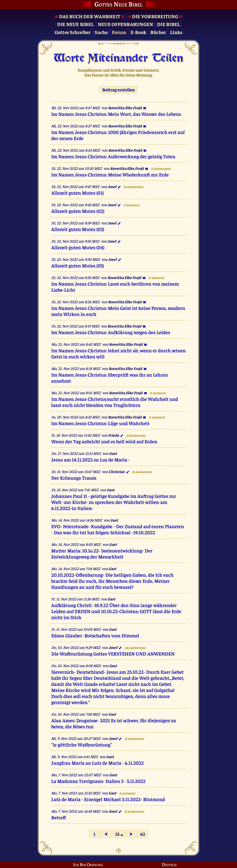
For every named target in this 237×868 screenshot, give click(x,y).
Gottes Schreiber (73, 32)
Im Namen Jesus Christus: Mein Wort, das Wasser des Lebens (116, 114)
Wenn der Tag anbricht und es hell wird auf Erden (104, 441)
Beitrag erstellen (119, 89)
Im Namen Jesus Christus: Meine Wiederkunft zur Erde (110, 174)
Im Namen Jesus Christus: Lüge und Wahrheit (100, 423)
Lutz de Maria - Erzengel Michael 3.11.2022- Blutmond (108, 799)
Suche (101, 32)
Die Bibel (168, 24)
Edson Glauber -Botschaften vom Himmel (95, 635)
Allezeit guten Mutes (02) (78, 211)
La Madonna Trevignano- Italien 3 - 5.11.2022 (98, 781)
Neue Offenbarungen (125, 24)
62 (143, 834)
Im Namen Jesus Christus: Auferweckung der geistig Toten (113, 156)
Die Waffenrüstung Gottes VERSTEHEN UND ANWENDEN (113, 653)
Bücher (158, 32)
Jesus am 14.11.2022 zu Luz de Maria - (91, 459)
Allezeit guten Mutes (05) (78, 265)
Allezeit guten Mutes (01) (77, 193)
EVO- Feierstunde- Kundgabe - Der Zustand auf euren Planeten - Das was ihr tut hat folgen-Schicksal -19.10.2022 (118, 529)
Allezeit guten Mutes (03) (78, 229)
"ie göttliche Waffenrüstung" (82, 744)
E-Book (139, 32)
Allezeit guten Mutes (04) (78, 247)
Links (176, 32)
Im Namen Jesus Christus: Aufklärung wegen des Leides (111, 332)
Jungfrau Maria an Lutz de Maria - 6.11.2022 (97, 763)
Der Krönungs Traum (74, 478)
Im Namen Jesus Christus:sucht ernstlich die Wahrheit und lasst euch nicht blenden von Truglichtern (115, 402)
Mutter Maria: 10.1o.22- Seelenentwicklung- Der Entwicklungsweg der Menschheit (102, 553)
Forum (119, 32)
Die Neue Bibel (75, 24)
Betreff (59, 817)
